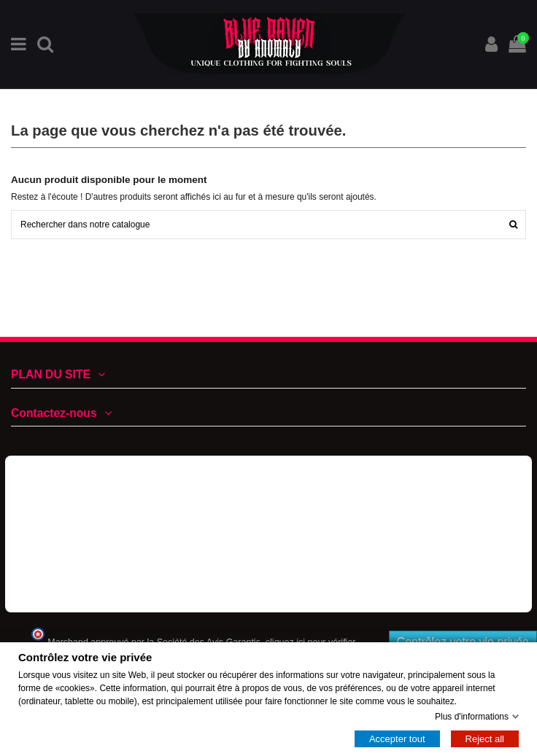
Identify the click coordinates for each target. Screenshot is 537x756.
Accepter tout (397, 739)
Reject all (485, 739)
